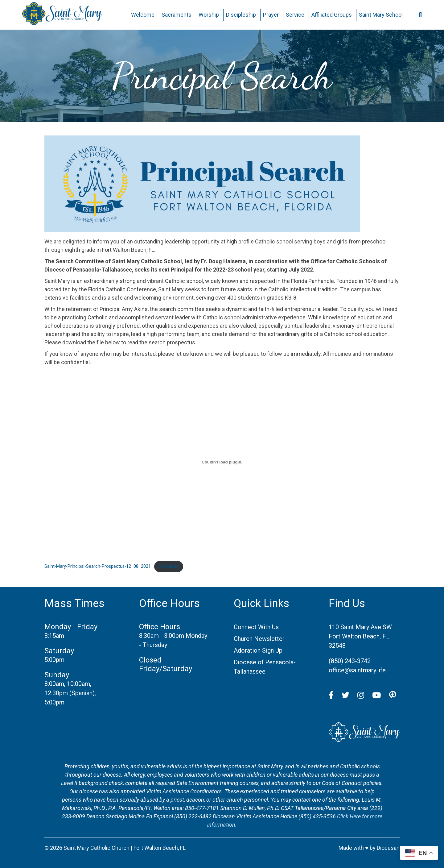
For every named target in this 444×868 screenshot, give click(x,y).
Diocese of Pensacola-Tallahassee (265, 667)
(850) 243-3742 (350, 661)
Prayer (271, 15)
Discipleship (241, 15)
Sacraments (177, 15)
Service (295, 15)
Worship (209, 15)
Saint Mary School (381, 15)
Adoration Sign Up (258, 650)
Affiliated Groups (332, 15)
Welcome (143, 15)
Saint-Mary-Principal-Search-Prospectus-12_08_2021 (98, 566)
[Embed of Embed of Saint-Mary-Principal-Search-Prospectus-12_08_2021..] (222, 462)
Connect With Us (256, 627)
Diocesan (388, 848)
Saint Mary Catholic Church (97, 848)
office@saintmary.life (357, 670)
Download (169, 566)
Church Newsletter (259, 639)
